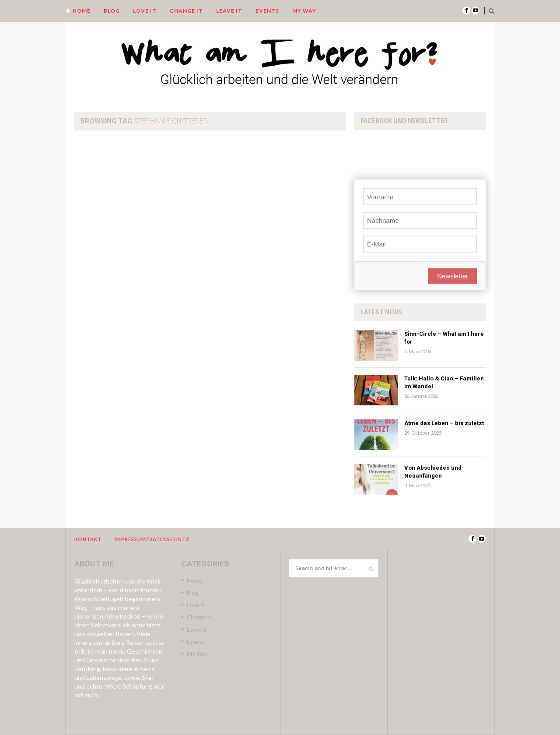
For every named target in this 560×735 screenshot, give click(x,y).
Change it (186, 11)
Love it (145, 11)
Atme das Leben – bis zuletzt (444, 423)
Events (267, 11)
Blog (112, 11)
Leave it (229, 11)
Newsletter (453, 276)
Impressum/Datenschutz (152, 539)
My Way (304, 11)
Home (82, 11)
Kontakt (88, 539)
